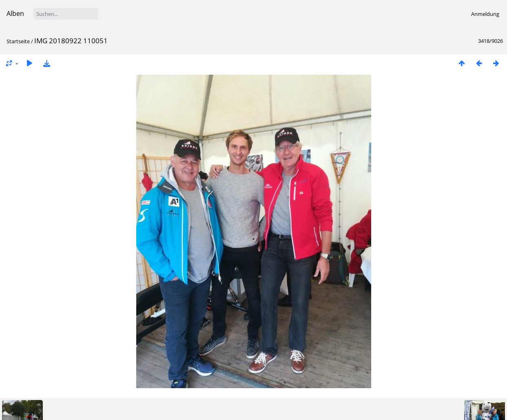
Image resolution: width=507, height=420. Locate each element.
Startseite (18, 41)
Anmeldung (485, 14)
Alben (15, 13)
